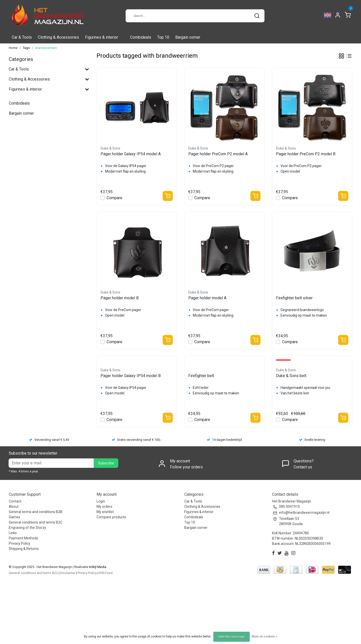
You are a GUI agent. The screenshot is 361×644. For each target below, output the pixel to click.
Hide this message (232, 637)
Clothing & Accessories (58, 37)
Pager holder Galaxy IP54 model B (131, 376)
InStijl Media (97, 567)
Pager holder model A (207, 298)
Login (101, 501)
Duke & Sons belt (291, 376)
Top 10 (163, 37)
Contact (15, 501)
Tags (26, 48)
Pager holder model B (120, 298)
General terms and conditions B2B (36, 512)
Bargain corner (188, 37)
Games (14, 517)
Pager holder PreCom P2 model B (306, 154)
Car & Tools (22, 37)
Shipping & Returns (24, 549)
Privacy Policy (20, 543)
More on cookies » (264, 636)
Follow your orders (186, 467)
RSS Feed (106, 573)
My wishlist (105, 512)
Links (13, 533)
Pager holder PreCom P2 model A (218, 154)
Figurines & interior (102, 37)
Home (13, 48)
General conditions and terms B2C (36, 522)
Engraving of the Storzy (27, 528)
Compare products (111, 517)
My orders (104, 507)
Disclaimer (68, 573)
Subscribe (106, 463)
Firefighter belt (201, 376)
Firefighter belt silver (294, 298)
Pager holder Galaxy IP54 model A (131, 154)
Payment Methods (23, 538)
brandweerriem (46, 48)
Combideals (141, 37)
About (14, 507)
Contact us (303, 467)
